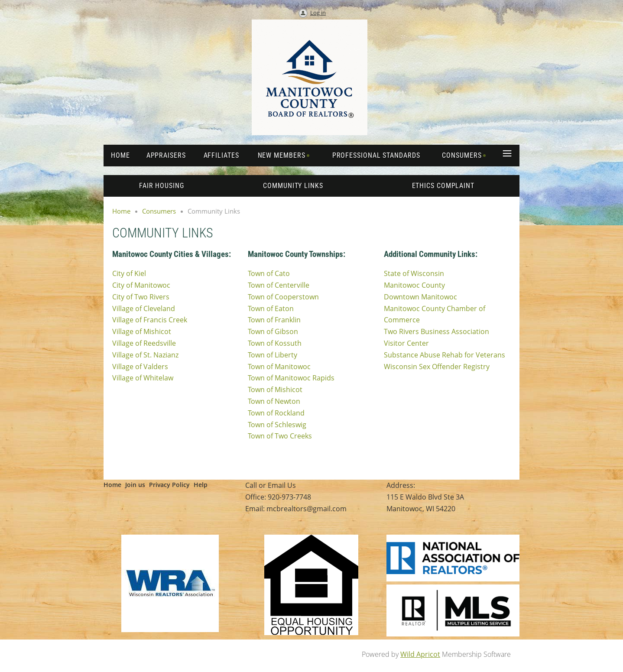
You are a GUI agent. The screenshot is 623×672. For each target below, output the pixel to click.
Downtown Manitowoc (420, 297)
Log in (318, 13)
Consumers (159, 211)
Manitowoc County (414, 285)
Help (201, 485)
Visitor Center (406, 343)
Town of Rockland (276, 413)
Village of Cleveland (144, 308)
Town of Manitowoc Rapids (291, 378)
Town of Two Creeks (280, 436)
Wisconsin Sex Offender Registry (437, 367)
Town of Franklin (274, 320)
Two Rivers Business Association (436, 331)
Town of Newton (274, 401)
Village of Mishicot (142, 331)
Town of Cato (269, 273)
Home (121, 211)
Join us (135, 485)
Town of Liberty (273, 355)
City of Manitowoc (141, 285)
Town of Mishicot (275, 390)
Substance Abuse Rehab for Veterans (445, 355)
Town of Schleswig (277, 425)
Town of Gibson (273, 331)
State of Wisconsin (414, 273)
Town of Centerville (279, 285)
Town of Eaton (271, 308)
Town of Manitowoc (279, 367)
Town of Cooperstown (283, 297)
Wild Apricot (420, 654)
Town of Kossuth (275, 343)
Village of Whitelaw (143, 378)
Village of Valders (140, 367)
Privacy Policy (169, 485)
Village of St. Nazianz (145, 355)
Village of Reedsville (144, 343)
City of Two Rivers (141, 297)
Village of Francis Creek (150, 320)
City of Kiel (129, 273)
